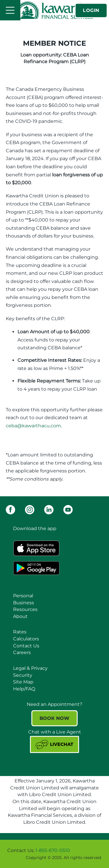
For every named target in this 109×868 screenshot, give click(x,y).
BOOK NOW (54, 718)
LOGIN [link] (91, 10)
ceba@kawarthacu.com (33, 426)
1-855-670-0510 (53, 850)
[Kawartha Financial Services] (55, 10)
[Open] (10, 10)
